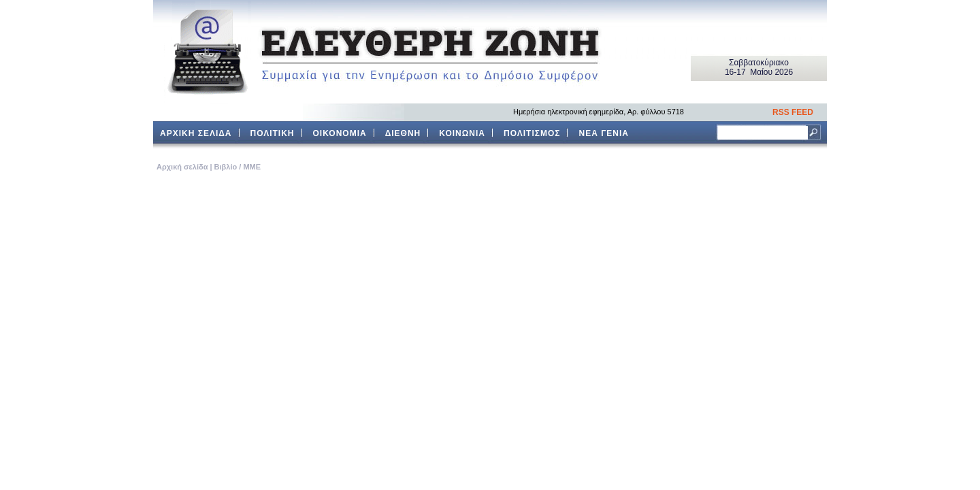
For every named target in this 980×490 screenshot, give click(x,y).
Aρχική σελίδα (182, 167)
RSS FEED (793, 112)
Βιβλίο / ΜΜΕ (238, 167)
